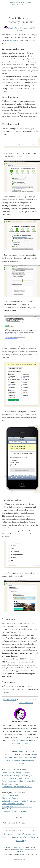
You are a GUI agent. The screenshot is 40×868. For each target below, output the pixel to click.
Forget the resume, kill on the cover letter (19, 781)
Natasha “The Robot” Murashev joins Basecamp (17, 808)
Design (21, 751)
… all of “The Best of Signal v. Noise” (17, 787)
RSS (20, 856)
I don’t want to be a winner (13, 804)
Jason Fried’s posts (20, 740)
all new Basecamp (14, 40)
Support (6, 837)
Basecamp (27, 3)
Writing (26, 837)
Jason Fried (12, 28)
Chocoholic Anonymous (12, 798)
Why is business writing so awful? (16, 773)
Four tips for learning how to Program (18, 776)
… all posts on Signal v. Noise (14, 811)
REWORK (25, 728)
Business (8, 834)
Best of (35, 837)
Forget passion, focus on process (16, 778)
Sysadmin (16, 837)
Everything (21, 841)
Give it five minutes (10, 784)
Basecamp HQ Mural (11, 795)
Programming (29, 834)
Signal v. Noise (15, 3)
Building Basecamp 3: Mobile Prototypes (19, 801)
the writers (10, 847)
